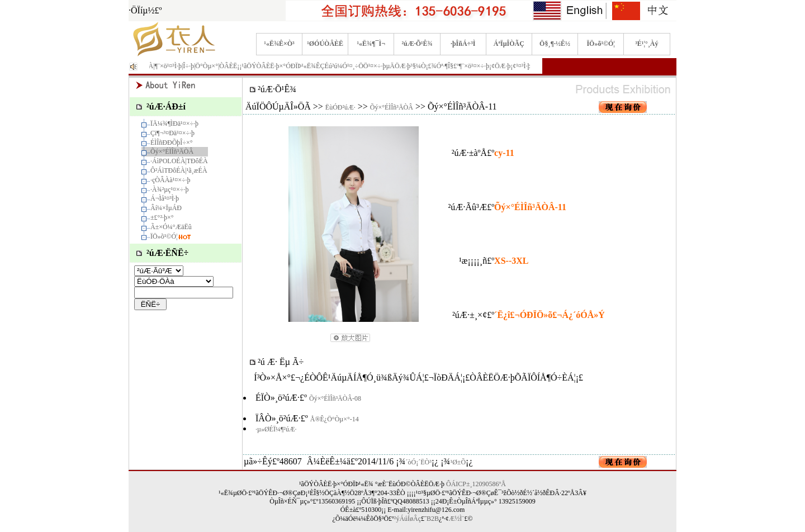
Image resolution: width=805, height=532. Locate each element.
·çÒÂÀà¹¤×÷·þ (171, 180)
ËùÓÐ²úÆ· (340, 107)
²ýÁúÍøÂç (408, 519)
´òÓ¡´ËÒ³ (419, 462)
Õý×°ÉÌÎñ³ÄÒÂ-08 (335, 398)
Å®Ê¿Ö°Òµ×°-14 (335, 419)
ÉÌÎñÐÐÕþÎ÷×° (171, 142)
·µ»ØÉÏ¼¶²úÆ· (276, 429)
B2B (433, 519)
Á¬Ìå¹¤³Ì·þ (165, 198)
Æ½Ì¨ (457, 519)
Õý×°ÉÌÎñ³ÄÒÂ (172, 151)
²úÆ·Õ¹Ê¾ (417, 44)
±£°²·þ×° (162, 217)
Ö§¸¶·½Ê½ (555, 44)
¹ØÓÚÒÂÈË (325, 44)
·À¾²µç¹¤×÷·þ (169, 189)
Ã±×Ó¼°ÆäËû (171, 227)
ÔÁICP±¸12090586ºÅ (476, 484)
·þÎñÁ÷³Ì (463, 44)
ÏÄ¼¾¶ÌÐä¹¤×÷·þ (174, 123)
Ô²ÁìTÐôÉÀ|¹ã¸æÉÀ (179, 170)
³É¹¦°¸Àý (647, 44)
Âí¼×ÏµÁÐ (166, 208)
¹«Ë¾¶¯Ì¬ (371, 44)
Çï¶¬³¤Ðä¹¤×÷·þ (172, 133)
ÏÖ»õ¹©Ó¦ (601, 44)
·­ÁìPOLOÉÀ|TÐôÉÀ (179, 161)
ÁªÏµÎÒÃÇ (509, 44)
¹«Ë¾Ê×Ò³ (279, 44)
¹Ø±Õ (458, 462)
